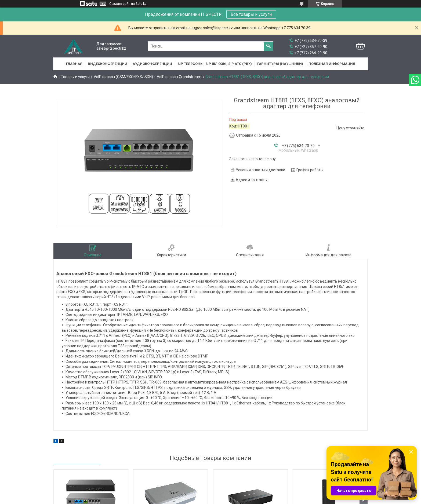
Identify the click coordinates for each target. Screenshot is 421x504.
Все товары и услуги (251, 14)
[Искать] (268, 46)
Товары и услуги (75, 77)
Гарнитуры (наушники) (280, 64)
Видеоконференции (108, 64)
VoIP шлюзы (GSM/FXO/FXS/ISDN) (123, 77)
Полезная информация (332, 64)
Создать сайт (119, 4)
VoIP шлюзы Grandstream (179, 77)
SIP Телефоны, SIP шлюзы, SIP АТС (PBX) (215, 64)
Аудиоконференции (152, 64)
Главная (74, 64)
